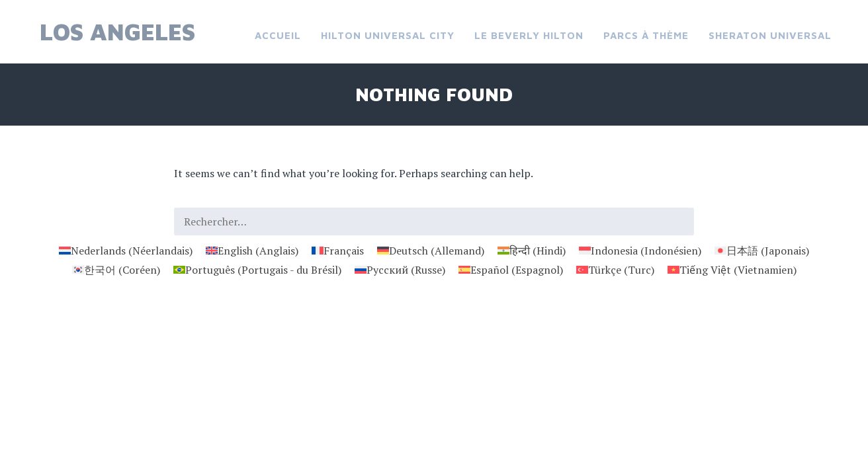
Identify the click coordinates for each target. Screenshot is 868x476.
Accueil (278, 35)
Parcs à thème (646, 35)
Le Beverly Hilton (529, 35)
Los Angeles (117, 31)
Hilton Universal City (388, 35)
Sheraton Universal (770, 35)
